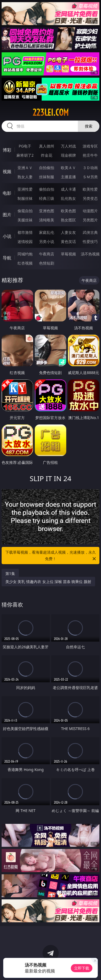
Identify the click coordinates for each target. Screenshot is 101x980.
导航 (7, 258)
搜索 (89, 126)
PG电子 (25, 146)
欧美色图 (68, 211)
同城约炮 (25, 254)
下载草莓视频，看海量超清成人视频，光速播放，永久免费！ (51, 556)
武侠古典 (90, 232)
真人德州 (47, 146)
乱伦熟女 (68, 198)
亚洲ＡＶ (25, 168)
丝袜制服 (47, 177)
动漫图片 (90, 211)
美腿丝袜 (25, 220)
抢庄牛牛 (90, 155)
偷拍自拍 (47, 189)
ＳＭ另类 (90, 177)
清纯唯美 (47, 220)
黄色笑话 (68, 241)
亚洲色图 (47, 211)
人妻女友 (68, 232)
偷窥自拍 (25, 211)
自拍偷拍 (47, 168)
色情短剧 (47, 263)
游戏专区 (90, 146)
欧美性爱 (90, 189)
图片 (7, 215)
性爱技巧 (90, 241)
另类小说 (47, 241)
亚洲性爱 (25, 189)
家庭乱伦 (47, 232)
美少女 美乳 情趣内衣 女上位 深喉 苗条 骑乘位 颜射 (48, 582)
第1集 (10, 573)
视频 (7, 172)
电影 (7, 193)
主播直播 (68, 177)
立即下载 (82, 968)
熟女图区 (68, 220)
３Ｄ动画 (90, 168)
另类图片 (90, 220)
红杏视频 (25, 263)
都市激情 (25, 232)
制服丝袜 (25, 198)
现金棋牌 (68, 155)
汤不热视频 (90, 254)
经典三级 (47, 198)
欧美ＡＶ (68, 168)
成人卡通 (68, 189)
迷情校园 (25, 241)
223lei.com (51, 112)
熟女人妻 (25, 177)
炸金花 (47, 155)
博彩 (7, 150)
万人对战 (68, 146)
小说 (7, 236)
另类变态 (90, 198)
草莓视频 (68, 254)
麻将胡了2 (25, 155)
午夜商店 (47, 254)
